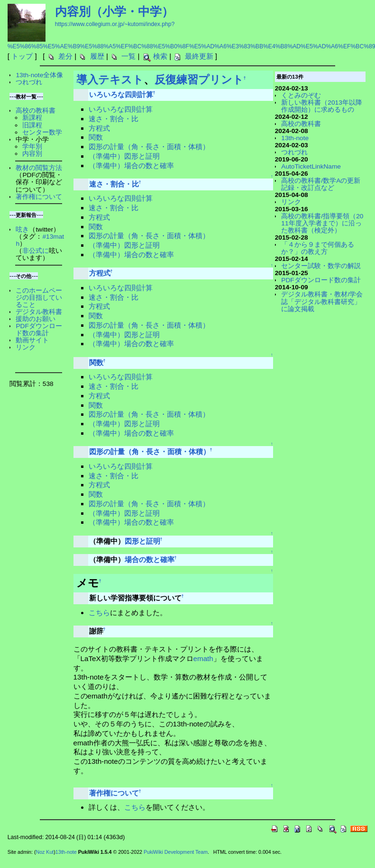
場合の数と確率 (150, 559)
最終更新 (199, 56)
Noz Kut (45, 852)
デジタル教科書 (39, 312)
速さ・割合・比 (114, 119)
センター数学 (42, 132)
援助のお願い (36, 319)
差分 (65, 56)
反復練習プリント (199, 80)
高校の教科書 (36, 111)
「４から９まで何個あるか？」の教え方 (318, 248)
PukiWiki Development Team (176, 852)
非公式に (36, 251)
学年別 (32, 147)
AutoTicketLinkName (311, 166)
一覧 (128, 56)
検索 (160, 56)
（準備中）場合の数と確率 (131, 166)
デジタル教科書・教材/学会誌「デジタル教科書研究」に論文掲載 (322, 301)
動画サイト (32, 340)
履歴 (97, 56)
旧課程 (32, 125)
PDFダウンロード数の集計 (39, 330)
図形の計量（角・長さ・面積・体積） (149, 147)
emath (203, 658)
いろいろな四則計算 (121, 94)
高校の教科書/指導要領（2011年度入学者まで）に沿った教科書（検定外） (322, 223)
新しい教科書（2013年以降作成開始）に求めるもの (321, 106)
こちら (99, 613)
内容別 (32, 154)
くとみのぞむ (301, 95)
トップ (22, 56)
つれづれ (29, 82)
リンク (26, 347)
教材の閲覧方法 (39, 168)
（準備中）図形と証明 (124, 156)
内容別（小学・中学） (114, 11)
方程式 (99, 128)
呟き (22, 229)
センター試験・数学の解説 (321, 266)
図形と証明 (142, 541)
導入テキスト (110, 80)
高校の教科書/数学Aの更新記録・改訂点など (321, 184)
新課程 (32, 118)
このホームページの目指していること (39, 298)
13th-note (295, 138)
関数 (96, 137)
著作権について (114, 793)
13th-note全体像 (39, 75)
